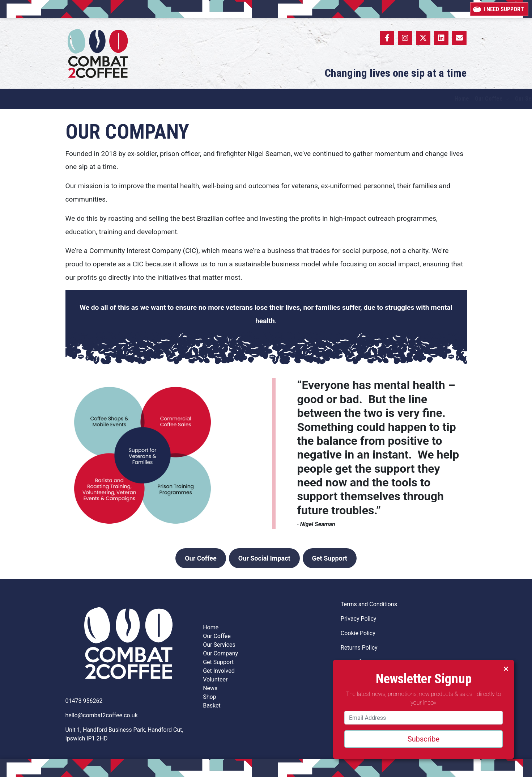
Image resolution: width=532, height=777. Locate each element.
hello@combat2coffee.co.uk (102, 715)
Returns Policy (359, 648)
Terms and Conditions (369, 604)
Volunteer (216, 679)
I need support (499, 9)
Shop (209, 697)
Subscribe (424, 739)
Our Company (220, 653)
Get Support (330, 558)
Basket (212, 706)
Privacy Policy (359, 619)
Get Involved (219, 671)
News (210, 688)
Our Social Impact (264, 558)
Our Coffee (201, 558)
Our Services (219, 645)
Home (211, 627)
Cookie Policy (358, 633)
